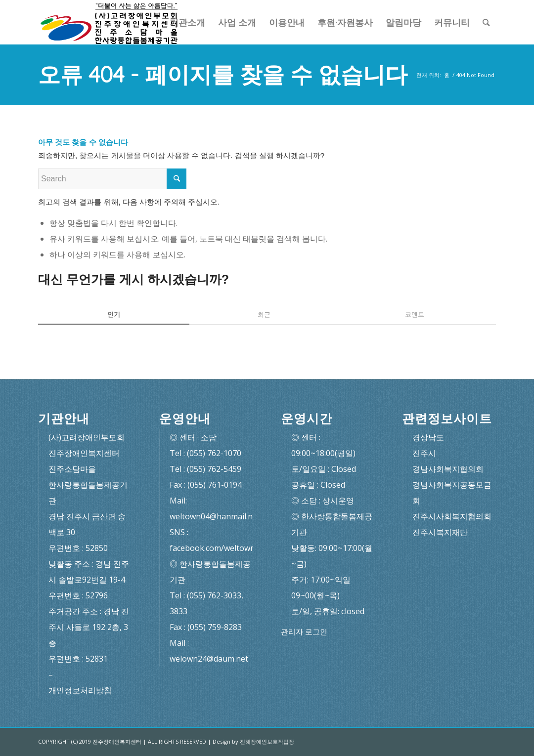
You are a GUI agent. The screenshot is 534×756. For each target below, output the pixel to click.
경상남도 (428, 437)
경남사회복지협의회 (448, 469)
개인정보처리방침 (80, 690)
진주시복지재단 (440, 532)
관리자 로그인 (304, 632)
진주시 (424, 453)
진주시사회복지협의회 (452, 516)
